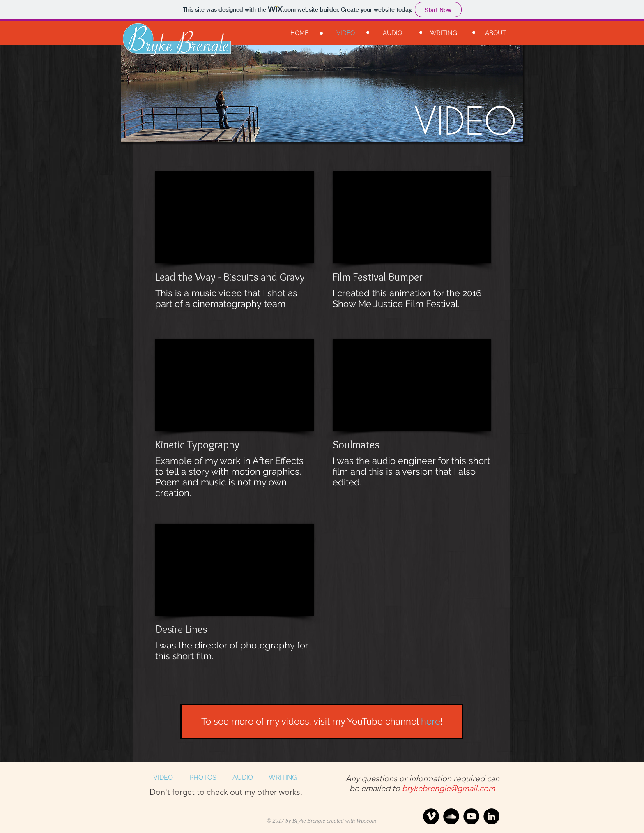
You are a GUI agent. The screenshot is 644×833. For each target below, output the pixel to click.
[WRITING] (282, 778)
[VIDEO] (163, 778)
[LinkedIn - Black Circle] (491, 816)
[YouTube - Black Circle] (471, 816)
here (431, 721)
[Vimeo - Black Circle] (431, 816)
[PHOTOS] (203, 778)
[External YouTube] (235, 217)
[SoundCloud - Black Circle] (451, 816)
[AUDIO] (243, 778)
